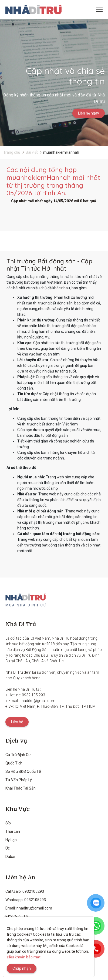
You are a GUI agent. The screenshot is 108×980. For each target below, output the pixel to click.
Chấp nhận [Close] (22, 968)
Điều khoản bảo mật (24, 957)
